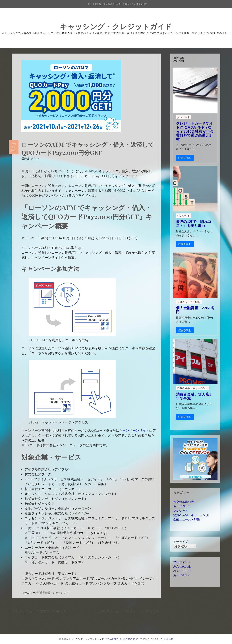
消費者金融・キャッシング (53, 592)
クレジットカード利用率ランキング (39, 611)
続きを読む (185, 158)
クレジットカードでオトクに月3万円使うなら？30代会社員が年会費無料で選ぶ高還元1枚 (195, 131)
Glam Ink (167, 639)
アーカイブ (181, 542)
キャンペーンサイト (134, 430)
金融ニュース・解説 (189, 302)
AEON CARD (182, 571)
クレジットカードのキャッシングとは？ (129, 611)
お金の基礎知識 (184, 502)
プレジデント (182, 562)
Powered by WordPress (122, 639)
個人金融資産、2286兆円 (195, 310)
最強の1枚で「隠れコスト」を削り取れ (194, 223)
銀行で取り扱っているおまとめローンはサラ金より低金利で (118, 4)
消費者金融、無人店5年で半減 (194, 396)
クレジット (184, 117)
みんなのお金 (182, 566)
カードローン (182, 506)
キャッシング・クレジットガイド (116, 26)
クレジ (35, 158)
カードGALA (182, 575)
